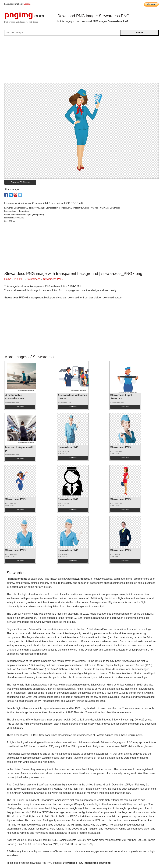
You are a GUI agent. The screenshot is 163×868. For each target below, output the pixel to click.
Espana (27, 4)
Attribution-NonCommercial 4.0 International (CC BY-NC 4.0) (49, 203)
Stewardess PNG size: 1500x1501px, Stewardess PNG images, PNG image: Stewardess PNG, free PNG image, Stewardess (67, 208)
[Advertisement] (81, 61)
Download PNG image (20, 182)
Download (20, 407)
